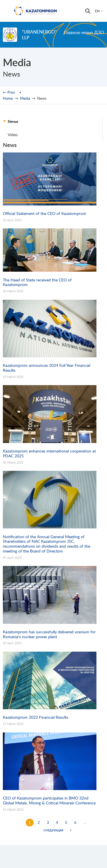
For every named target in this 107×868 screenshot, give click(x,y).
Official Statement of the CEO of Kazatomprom (45, 213)
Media (25, 98)
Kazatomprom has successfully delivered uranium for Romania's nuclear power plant (49, 634)
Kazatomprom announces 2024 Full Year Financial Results (47, 368)
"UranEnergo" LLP (39, 35)
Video (13, 135)
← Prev (9, 92)
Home (8, 98)
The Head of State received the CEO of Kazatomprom (37, 282)
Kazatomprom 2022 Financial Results (36, 717)
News (13, 121)
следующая (53, 830)
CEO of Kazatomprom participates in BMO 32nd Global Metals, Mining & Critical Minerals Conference (49, 801)
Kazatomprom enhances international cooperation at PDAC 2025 (49, 453)
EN (97, 11)
